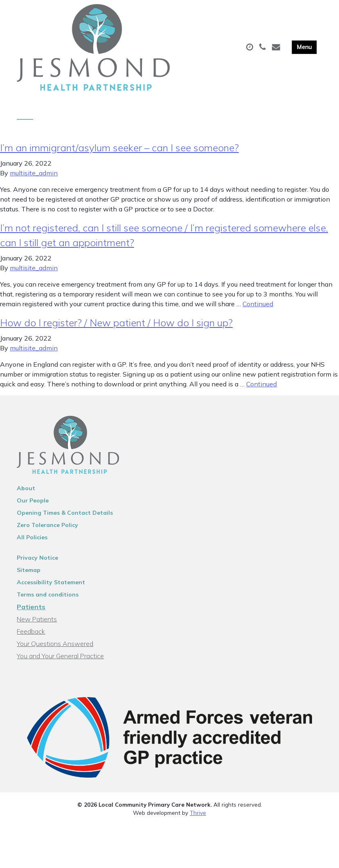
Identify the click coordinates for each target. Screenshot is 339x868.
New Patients (37, 623)
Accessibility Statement (51, 586)
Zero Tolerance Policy (47, 529)
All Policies (32, 541)
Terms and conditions (48, 598)
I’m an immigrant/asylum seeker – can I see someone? (119, 151)
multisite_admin (34, 177)
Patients (31, 610)
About (26, 492)
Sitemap (29, 574)
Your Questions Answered (55, 647)
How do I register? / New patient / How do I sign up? (116, 326)
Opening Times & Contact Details (65, 516)
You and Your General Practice (60, 659)
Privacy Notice (37, 561)
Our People (33, 504)
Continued (258, 307)
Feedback (31, 635)
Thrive (198, 816)
